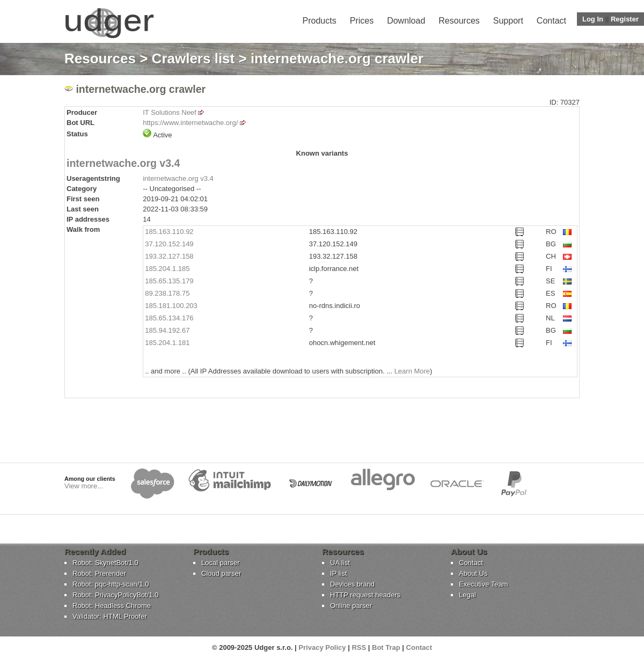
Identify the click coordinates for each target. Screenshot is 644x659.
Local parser (221, 563)
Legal (467, 595)
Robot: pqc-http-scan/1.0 (111, 584)
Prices (362, 21)
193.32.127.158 (169, 256)
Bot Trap (386, 647)
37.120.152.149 (169, 244)
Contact (551, 21)
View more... (84, 486)
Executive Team (484, 584)
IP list (339, 573)
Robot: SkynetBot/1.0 (105, 563)
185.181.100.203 (171, 306)
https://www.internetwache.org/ (190, 123)
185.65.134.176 (169, 318)
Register (625, 19)
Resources (459, 21)
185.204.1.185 (167, 269)
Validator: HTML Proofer (110, 616)
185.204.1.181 (167, 343)
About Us (473, 573)
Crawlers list (193, 58)
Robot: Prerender (99, 573)
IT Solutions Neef (169, 112)
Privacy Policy (322, 647)
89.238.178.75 (167, 293)
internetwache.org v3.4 (123, 163)
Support (508, 21)
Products (320, 21)
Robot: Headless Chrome (112, 606)
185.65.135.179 (169, 281)
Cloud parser (221, 573)
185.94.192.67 (167, 330)
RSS (359, 647)
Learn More (412, 371)
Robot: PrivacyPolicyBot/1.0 (115, 595)
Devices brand (352, 584)
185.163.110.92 (169, 232)
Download (406, 21)
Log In (593, 19)
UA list (340, 563)
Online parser (351, 606)
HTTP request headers (365, 595)
